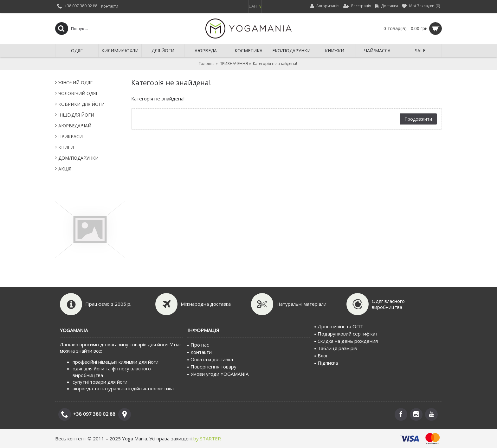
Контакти (200, 352)
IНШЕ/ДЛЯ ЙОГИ (76, 115)
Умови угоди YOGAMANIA (218, 374)
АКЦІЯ (65, 169)
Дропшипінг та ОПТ (339, 326)
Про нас (198, 345)
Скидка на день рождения (346, 341)
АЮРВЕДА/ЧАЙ (75, 126)
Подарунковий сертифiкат (346, 334)
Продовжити (418, 119)
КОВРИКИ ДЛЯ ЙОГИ (81, 104)
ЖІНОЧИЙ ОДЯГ (75, 83)
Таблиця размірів (336, 348)
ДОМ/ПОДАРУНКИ (78, 158)
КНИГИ (66, 147)
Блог (321, 355)
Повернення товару (212, 367)
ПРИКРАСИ (71, 136)
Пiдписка (326, 363)
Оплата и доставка (210, 359)
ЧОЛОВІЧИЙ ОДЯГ (78, 93)
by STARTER (207, 438)
